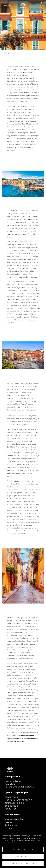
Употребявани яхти (15, 819)
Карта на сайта (13, 781)
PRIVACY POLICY (12, 797)
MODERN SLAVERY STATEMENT (19, 800)
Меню (6, 5)
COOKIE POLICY (12, 806)
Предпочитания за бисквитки (19, 787)
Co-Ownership (11, 825)
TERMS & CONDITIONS (15, 803)
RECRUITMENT (11, 809)
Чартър (9, 822)
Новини (8, 828)
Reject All (23, 857)
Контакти (10, 784)
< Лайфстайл (10, 54)
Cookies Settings (23, 849)
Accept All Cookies (23, 864)
